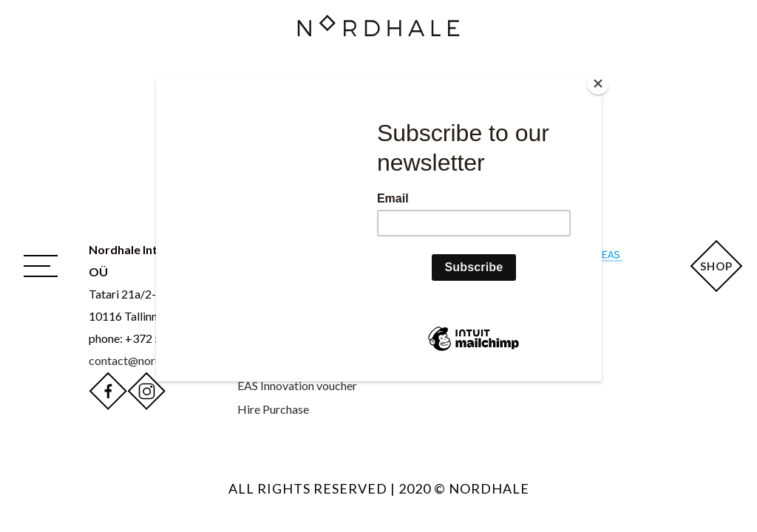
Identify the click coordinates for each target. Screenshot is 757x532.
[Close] (598, 83)
